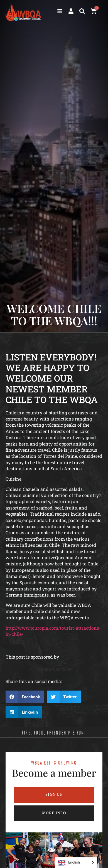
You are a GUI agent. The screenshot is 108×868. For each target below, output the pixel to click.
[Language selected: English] (76, 863)
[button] (82, 11)
